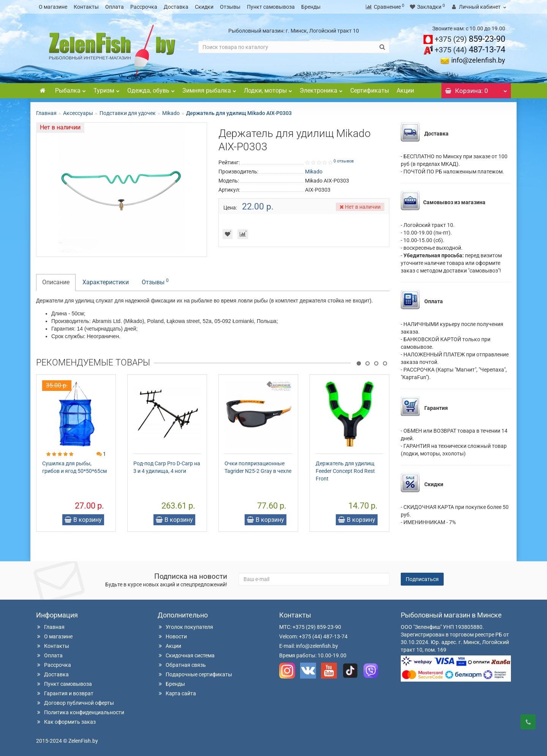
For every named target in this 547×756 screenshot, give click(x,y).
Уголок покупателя (185, 627)
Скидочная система (186, 655)
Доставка (176, 7)
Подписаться (422, 579)
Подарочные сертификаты (195, 674)
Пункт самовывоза (271, 7)
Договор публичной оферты (75, 703)
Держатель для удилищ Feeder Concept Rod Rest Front (345, 471)
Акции (405, 91)
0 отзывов (344, 161)
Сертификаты (370, 91)
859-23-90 (470, 39)
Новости (172, 636)
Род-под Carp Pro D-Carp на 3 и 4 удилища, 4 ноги (167, 467)
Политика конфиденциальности (80, 712)
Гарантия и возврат (65, 693)
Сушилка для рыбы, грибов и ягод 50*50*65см (74, 467)
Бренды (311, 7)
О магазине (53, 7)
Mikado (171, 113)
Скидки (204, 7)
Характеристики (106, 282)
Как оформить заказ (66, 722)
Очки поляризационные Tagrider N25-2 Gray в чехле (258, 467)
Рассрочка (144, 7)
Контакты (86, 7)
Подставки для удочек (128, 113)
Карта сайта (177, 693)
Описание (56, 282)
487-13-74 (470, 50)
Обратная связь (182, 665)
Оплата (115, 7)
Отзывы (230, 7)
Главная (46, 113)
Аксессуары (78, 113)
